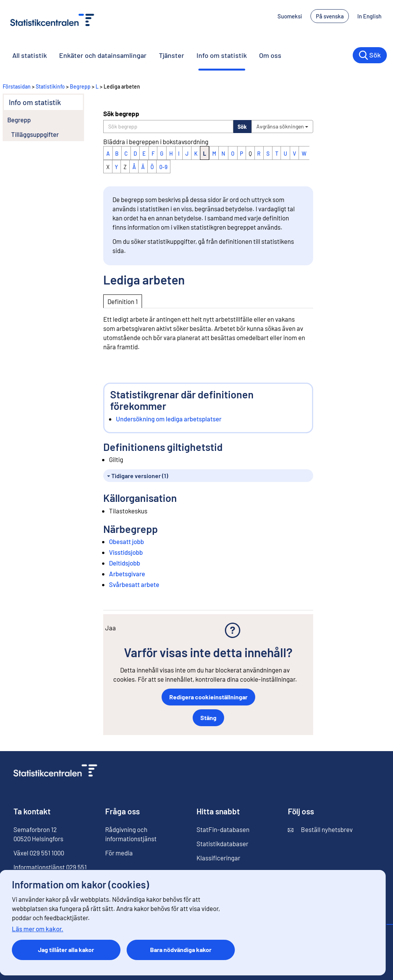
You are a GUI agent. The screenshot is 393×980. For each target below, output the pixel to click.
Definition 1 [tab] (123, 301)
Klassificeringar (218, 858)
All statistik (30, 55)
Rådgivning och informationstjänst (131, 834)
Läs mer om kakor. (38, 929)
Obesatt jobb (126, 541)
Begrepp (80, 86)
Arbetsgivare (127, 574)
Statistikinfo (50, 86)
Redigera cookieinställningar (208, 697)
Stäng (208, 718)
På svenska (330, 16)
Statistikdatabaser (222, 844)
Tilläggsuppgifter (35, 134)
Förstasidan (17, 86)
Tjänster (172, 55)
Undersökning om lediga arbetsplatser (169, 419)
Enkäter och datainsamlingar (103, 55)
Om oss (270, 55)
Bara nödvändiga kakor (181, 950)
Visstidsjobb (126, 552)
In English (369, 16)
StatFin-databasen (223, 829)
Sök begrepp (121, 113)
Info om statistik (222, 55)
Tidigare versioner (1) (138, 476)
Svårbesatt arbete (134, 584)
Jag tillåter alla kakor (66, 950)
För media (119, 853)
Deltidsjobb (125, 563)
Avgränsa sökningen (282, 126)
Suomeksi (290, 16)
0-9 (163, 167)
